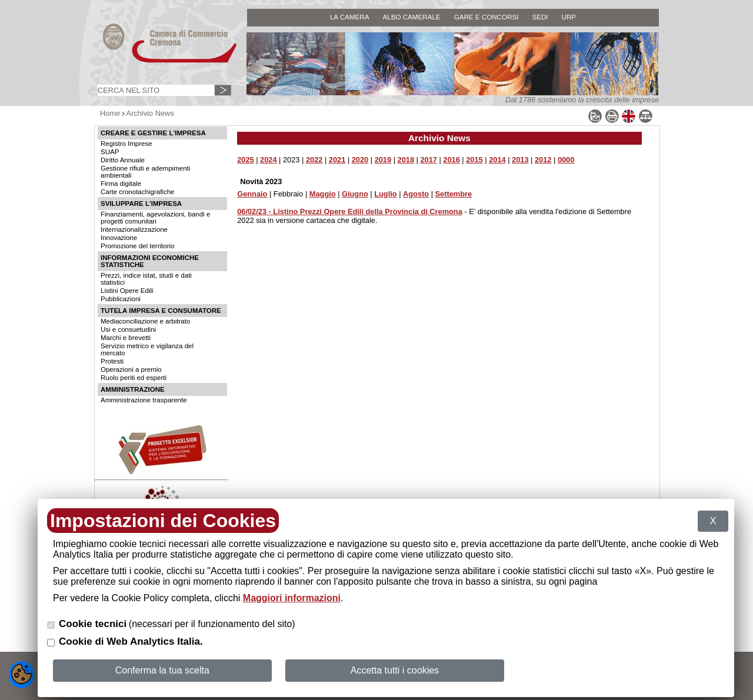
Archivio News (150, 113)
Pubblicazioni (121, 299)
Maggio (323, 194)
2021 (337, 160)
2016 (451, 160)
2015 (474, 160)
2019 (383, 160)
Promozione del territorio (137, 246)
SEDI (540, 17)
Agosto (416, 194)
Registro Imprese (126, 144)
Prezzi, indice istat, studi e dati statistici (146, 279)
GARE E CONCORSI (487, 17)
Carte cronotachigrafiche (137, 192)
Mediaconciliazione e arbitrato (145, 321)
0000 (566, 160)
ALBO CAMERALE (411, 17)
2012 (543, 160)
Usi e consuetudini (128, 329)
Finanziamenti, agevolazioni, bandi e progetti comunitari (155, 218)
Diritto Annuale (123, 160)
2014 (497, 160)
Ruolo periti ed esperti (134, 378)
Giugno (355, 194)
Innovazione (119, 238)
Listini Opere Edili (127, 291)
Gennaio (252, 194)
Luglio (385, 194)
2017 (428, 160)
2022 (314, 160)
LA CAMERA (350, 17)
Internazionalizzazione (134, 229)
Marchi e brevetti (126, 338)
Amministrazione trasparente (144, 400)
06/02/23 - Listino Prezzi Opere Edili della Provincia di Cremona (350, 211)
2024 (268, 160)
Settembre (454, 194)
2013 (520, 160)
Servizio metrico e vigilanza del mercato (147, 349)
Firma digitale (121, 184)
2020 (360, 160)
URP (569, 17)
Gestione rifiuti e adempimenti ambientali (145, 172)
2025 (245, 160)
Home (110, 113)
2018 (406, 160)
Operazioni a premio (131, 369)
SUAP (110, 152)
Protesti (112, 361)
